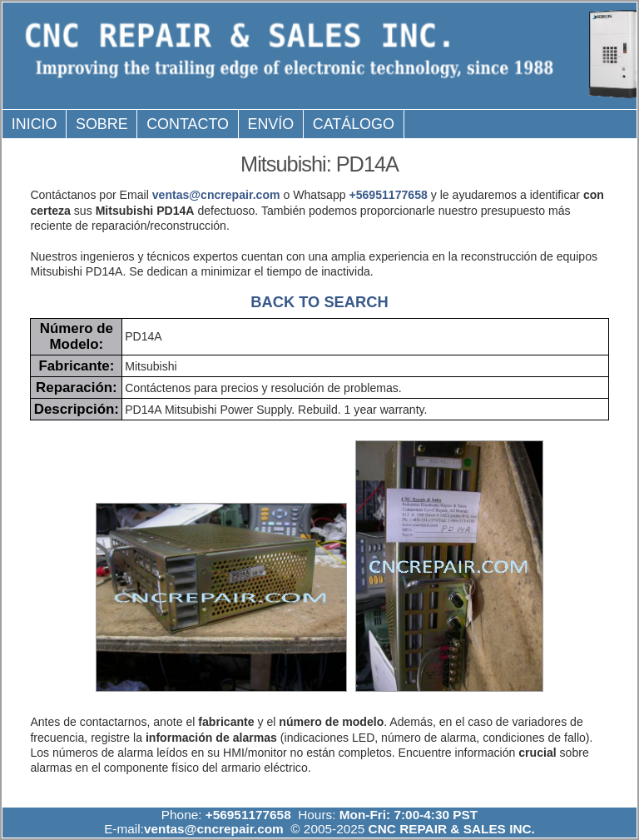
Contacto (188, 124)
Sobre (102, 124)
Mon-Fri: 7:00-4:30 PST (409, 815)
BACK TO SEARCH (319, 302)
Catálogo (354, 124)
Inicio (35, 124)
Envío (271, 124)
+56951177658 (388, 195)
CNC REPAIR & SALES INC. (450, 829)
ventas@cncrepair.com (216, 195)
